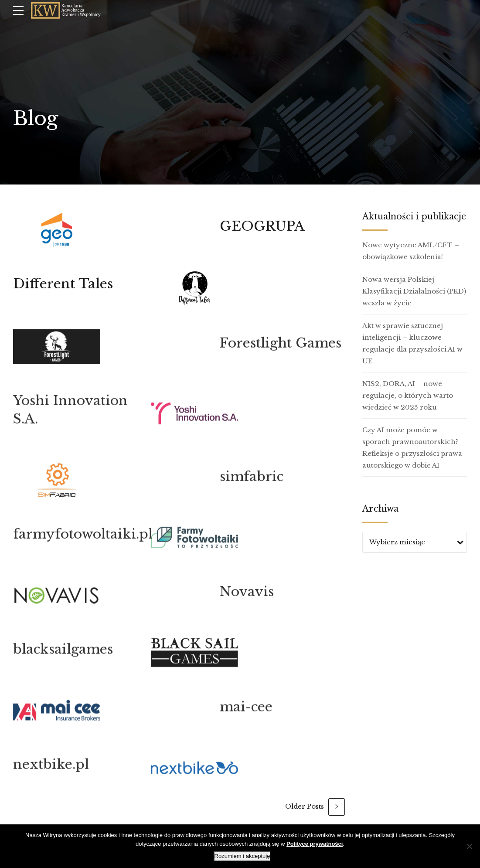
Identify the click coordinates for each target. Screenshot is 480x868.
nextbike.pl (51, 770)
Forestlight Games (281, 348)
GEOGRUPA (262, 226)
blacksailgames (63, 654)
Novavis (247, 597)
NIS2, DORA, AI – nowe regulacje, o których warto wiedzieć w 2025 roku (408, 395)
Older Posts (305, 806)
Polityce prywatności (315, 844)
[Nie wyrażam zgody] (469, 846)
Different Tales (63, 284)
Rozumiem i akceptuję (242, 856)
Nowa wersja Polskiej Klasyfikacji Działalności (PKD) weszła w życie (414, 291)
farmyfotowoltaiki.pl (83, 539)
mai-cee (246, 712)
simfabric (252, 482)
